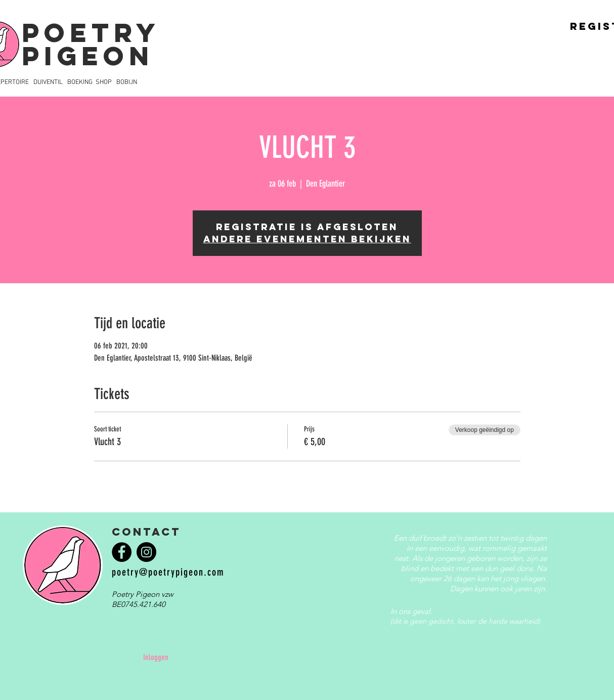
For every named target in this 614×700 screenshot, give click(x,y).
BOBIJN (127, 82)
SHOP (104, 82)
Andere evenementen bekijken (307, 239)
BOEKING (80, 82)
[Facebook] (122, 552)
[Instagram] (146, 552)
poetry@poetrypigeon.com (168, 572)
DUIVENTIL (48, 82)
